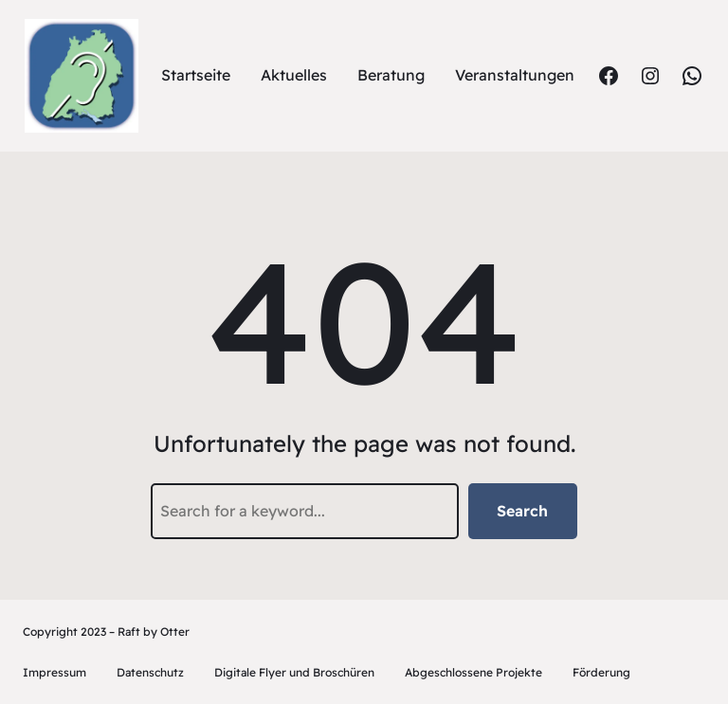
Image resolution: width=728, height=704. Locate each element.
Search (522, 511)
